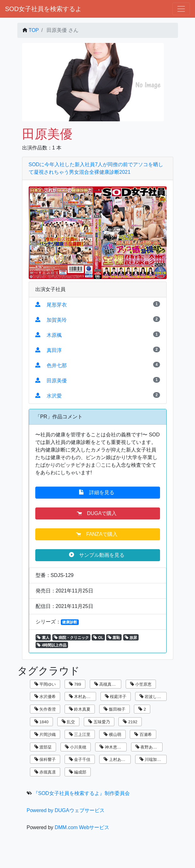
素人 (43, 638)
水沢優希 (45, 697)
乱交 (69, 722)
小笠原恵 (141, 684)
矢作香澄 (45, 709)
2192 (130, 722)
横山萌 (112, 734)
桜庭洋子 (116, 697)
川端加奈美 (152, 759)
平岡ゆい (45, 684)
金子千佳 (80, 759)
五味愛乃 (99, 722)
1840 (42, 722)
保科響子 (45, 759)
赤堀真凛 (45, 772)
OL (98, 638)
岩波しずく (152, 697)
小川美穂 (76, 747)
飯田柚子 (115, 709)
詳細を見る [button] (97, 492)
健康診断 (70, 622)
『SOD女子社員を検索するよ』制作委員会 (81, 793)
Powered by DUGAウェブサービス (66, 810)
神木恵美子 (112, 747)
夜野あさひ (148, 747)
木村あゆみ (82, 697)
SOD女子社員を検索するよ (43, 9)
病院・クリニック (71, 638)
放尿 (131, 638)
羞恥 (114, 638)
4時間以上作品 (52, 645)
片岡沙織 (45, 734)
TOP (34, 30)
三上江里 (80, 734)
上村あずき (117, 759)
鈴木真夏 (80, 709)
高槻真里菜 (107, 684)
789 (75, 684)
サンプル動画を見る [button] (97, 555)
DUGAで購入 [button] (97, 513)
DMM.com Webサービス (82, 827)
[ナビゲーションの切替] (181, 9)
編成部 (78, 772)
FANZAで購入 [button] (97, 534)
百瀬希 (143, 734)
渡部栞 (43, 747)
